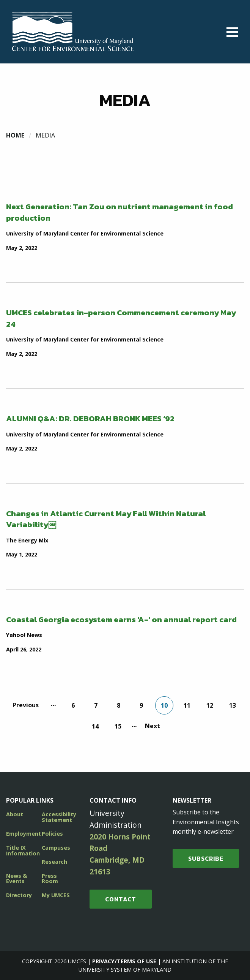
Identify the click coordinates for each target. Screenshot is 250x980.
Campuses (56, 848)
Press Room (50, 878)
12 (210, 705)
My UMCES (56, 895)
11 (187, 705)
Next (153, 726)
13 (233, 705)
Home (15, 135)
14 (95, 726)
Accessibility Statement (59, 817)
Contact (121, 899)
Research (54, 862)
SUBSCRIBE (206, 858)
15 (118, 726)
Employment (24, 834)
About (15, 814)
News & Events (17, 878)
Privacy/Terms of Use (124, 961)
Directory (19, 895)
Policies (52, 834)
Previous (26, 705)
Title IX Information (23, 850)
